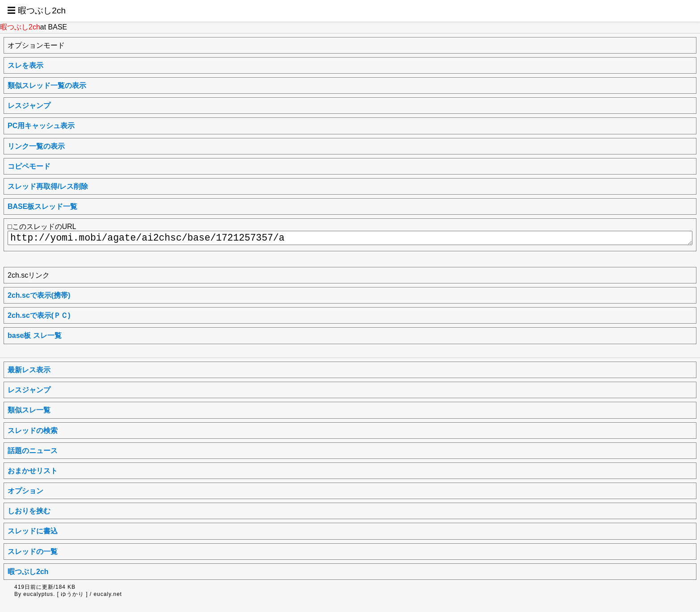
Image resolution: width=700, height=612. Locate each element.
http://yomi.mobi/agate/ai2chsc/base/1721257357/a (350, 238)
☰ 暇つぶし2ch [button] (36, 10)
